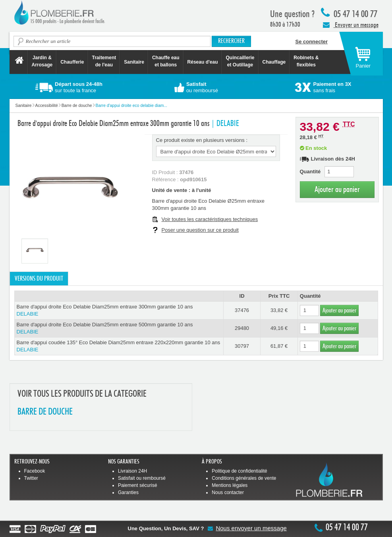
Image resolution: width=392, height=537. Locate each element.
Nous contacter (228, 492)
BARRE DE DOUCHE (45, 412)
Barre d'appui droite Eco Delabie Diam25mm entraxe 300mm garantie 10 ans (119, 311)
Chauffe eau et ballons (166, 61)
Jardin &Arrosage (42, 61)
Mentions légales (230, 485)
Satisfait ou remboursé (142, 478)
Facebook (35, 471)
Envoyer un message (351, 25)
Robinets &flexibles (306, 61)
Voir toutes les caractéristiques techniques (210, 219)
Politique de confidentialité (239, 471)
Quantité (310, 172)
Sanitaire (134, 62)
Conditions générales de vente (244, 478)
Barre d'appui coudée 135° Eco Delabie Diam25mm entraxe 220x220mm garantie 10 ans (119, 346)
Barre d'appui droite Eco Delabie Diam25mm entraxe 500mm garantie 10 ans (119, 329)
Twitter (31, 478)
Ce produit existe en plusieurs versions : (202, 140)
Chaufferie (72, 62)
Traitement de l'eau (104, 61)
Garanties (128, 492)
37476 (242, 310)
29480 (242, 328)
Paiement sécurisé (138, 485)
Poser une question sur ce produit (200, 230)
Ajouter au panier (337, 189)
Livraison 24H (132, 471)
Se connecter (312, 42)
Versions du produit (39, 279)
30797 (242, 346)
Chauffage (274, 62)
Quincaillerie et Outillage (240, 61)
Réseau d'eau (203, 62)
